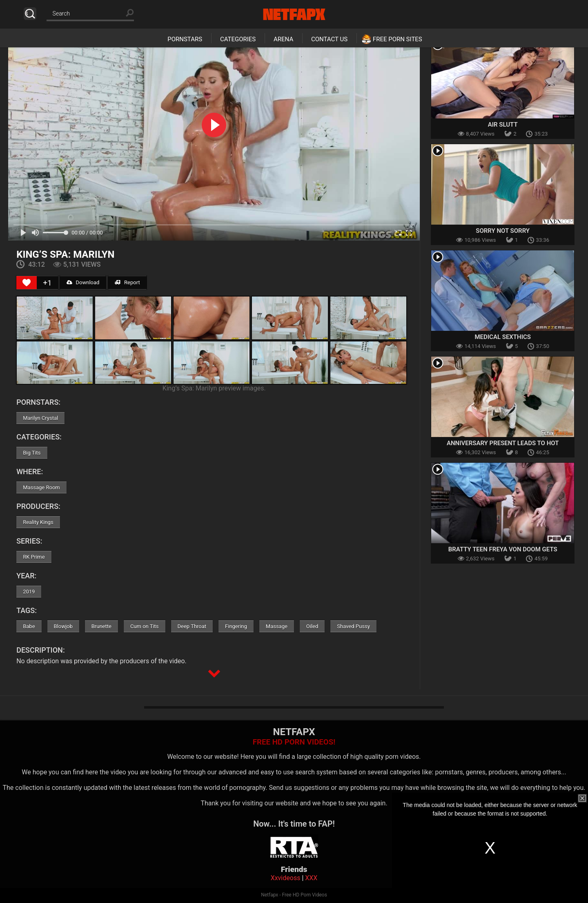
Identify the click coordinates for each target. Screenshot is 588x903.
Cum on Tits (145, 626)
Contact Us (329, 39)
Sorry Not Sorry (503, 231)
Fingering (236, 626)
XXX (311, 878)
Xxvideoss (286, 878)
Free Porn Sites (398, 39)
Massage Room (41, 487)
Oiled (312, 626)
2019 (29, 592)
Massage (277, 626)
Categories (238, 39)
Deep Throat (192, 626)
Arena (283, 39)
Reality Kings (38, 522)
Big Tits (32, 453)
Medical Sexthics (503, 337)
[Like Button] (27, 283)
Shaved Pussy (353, 626)
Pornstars (185, 39)
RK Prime (34, 557)
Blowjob (63, 626)
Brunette (101, 626)
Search (30, 14)
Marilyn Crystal (40, 418)
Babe (29, 626)
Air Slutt (503, 125)
